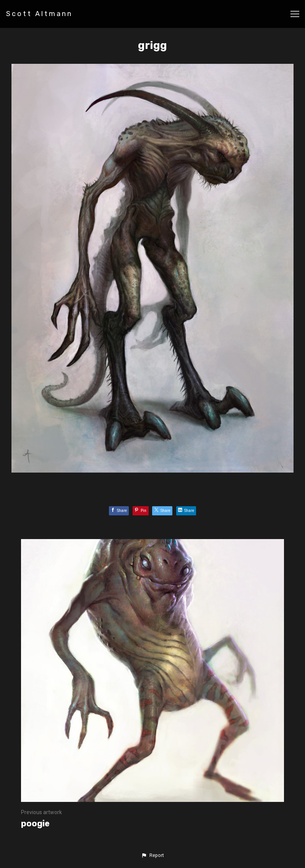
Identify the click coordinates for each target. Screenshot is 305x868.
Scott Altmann (39, 14)
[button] (152, 855)
